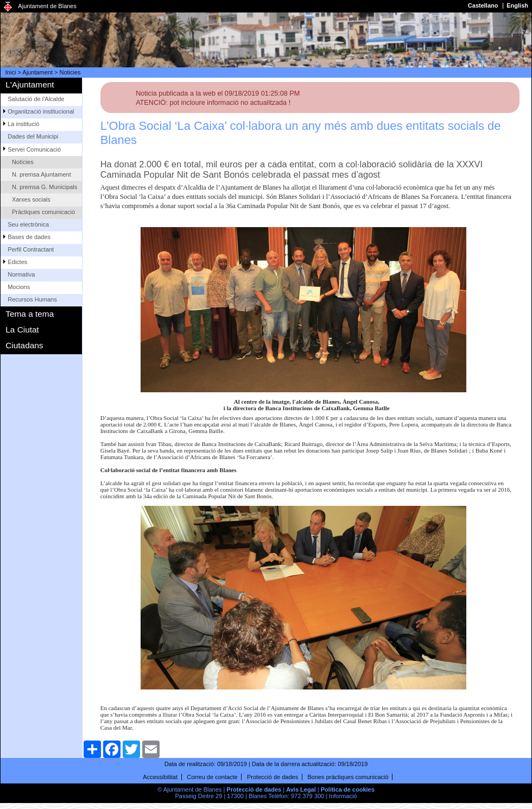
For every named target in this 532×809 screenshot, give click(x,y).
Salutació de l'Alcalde (36, 99)
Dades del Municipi (33, 136)
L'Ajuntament (30, 84)
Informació (343, 796)
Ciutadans (24, 345)
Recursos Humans (32, 299)
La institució (23, 124)
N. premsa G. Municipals (45, 187)
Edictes (17, 262)
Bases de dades (29, 237)
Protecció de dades (273, 777)
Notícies (23, 162)
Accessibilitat (160, 777)
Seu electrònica (28, 224)
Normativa (21, 274)
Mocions (19, 287)
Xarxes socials (31, 199)
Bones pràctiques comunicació (348, 777)
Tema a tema (30, 314)
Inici (11, 72)
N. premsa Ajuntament (42, 174)
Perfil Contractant (31, 249)
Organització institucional (41, 111)
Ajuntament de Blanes (47, 6)
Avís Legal (301, 789)
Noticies (70, 72)
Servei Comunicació (34, 149)
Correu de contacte (212, 777)
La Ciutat (22, 330)
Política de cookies (348, 789)
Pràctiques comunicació (43, 212)
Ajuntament (37, 72)
